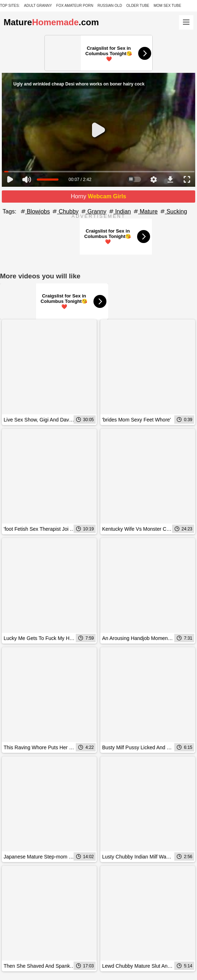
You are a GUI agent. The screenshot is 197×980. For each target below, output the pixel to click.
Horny (98, 196)
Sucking (173, 211)
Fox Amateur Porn (75, 6)
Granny (93, 211)
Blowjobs (35, 211)
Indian (119, 211)
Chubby (65, 211)
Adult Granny (38, 6)
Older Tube (138, 6)
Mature (145, 211)
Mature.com (51, 22)
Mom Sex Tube (168, 6)
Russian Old (110, 6)
